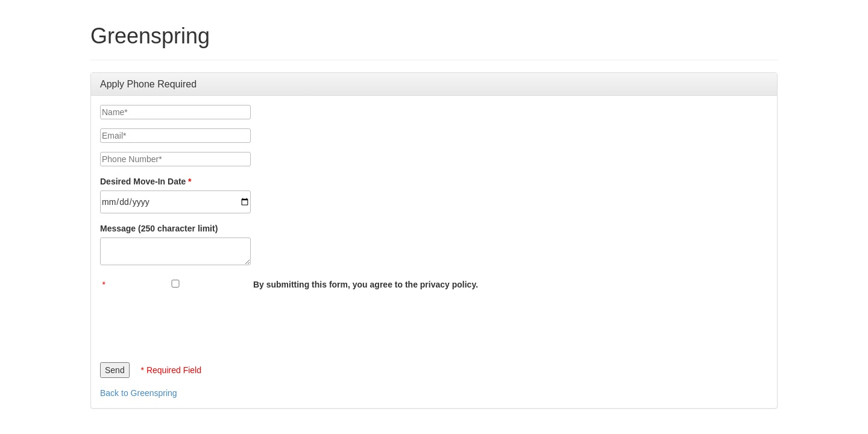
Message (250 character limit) (159, 228)
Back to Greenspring (139, 393)
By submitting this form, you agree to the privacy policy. (366, 285)
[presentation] (192, 323)
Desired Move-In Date (143, 181)
